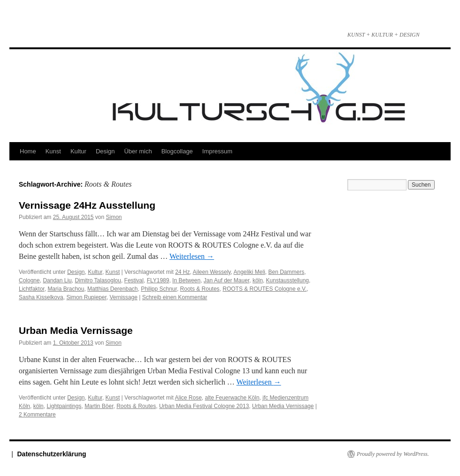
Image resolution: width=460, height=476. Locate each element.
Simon (114, 217)
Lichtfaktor (32, 289)
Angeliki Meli (249, 272)
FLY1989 (158, 280)
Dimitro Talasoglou (98, 280)
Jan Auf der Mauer (226, 280)
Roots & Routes (200, 289)
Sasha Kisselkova (41, 297)
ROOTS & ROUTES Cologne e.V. (264, 289)
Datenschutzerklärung (52, 454)
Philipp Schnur (159, 289)
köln (258, 280)
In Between (186, 280)
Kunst (53, 151)
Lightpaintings (64, 406)
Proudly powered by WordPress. (393, 454)
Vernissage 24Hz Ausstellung (88, 205)
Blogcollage (177, 151)
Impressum (217, 151)
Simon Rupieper (86, 297)
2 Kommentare (37, 415)
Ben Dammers (287, 272)
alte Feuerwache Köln (232, 398)
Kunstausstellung (287, 280)
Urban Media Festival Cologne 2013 (204, 406)
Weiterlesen (192, 256)
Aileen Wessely (212, 272)
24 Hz (182, 272)
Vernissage (123, 297)
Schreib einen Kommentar (175, 297)
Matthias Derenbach (112, 289)
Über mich (138, 151)
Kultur (78, 151)
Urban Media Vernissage (76, 330)
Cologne (29, 280)
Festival (134, 280)
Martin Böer (99, 406)
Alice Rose (188, 398)
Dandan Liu (57, 280)
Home (28, 151)
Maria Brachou (66, 289)
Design (105, 151)
